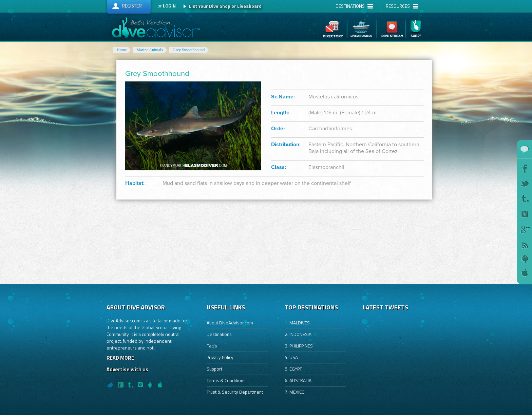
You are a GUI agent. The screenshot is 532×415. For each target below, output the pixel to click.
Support (214, 369)
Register (132, 6)
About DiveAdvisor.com (230, 323)
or (167, 6)
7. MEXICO (295, 392)
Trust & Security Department (235, 392)
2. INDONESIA (298, 334)
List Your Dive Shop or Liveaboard (225, 6)
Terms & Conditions (226, 380)
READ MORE (120, 358)
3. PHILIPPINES (299, 346)
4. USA (291, 357)
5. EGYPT (293, 369)
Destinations (219, 334)
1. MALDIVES (297, 323)
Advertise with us (127, 369)
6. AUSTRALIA (298, 380)
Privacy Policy (220, 357)
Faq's (212, 346)
